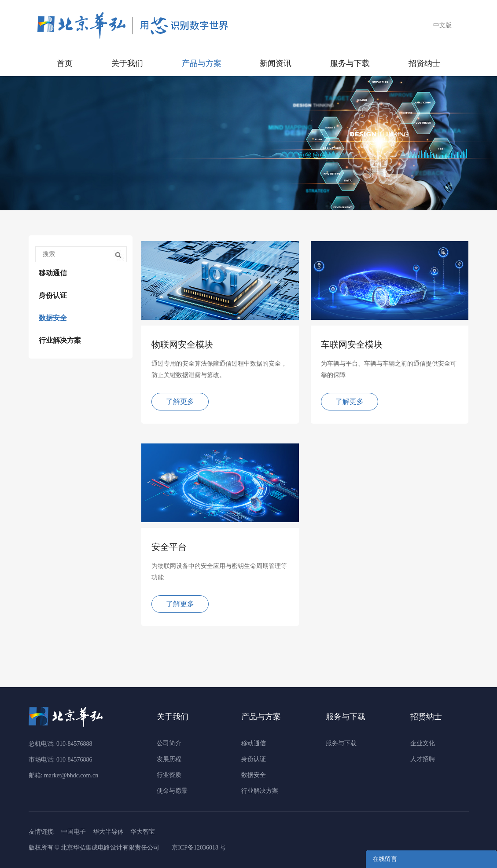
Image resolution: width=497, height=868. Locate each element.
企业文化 (423, 743)
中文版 (442, 25)
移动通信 (53, 273)
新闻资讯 (276, 63)
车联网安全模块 (352, 344)
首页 (65, 63)
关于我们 (127, 63)
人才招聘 (423, 759)
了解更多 (180, 401)
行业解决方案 (60, 340)
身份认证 (53, 295)
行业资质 (169, 775)
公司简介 (169, 743)
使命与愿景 (172, 791)
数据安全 (53, 318)
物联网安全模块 (182, 344)
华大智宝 (143, 832)
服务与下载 (350, 63)
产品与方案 (202, 63)
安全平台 (169, 547)
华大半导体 (108, 832)
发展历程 (169, 759)
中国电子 (74, 832)
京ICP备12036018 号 (199, 848)
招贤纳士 (424, 63)
